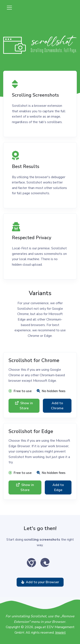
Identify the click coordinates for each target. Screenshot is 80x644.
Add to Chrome (57, 406)
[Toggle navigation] (9, 8)
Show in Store (24, 406)
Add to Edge (58, 487)
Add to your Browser (40, 582)
